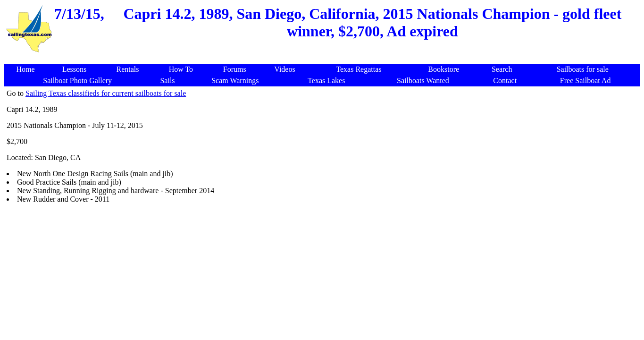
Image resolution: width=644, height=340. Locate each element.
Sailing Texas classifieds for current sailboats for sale (106, 93)
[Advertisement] (324, 59)
